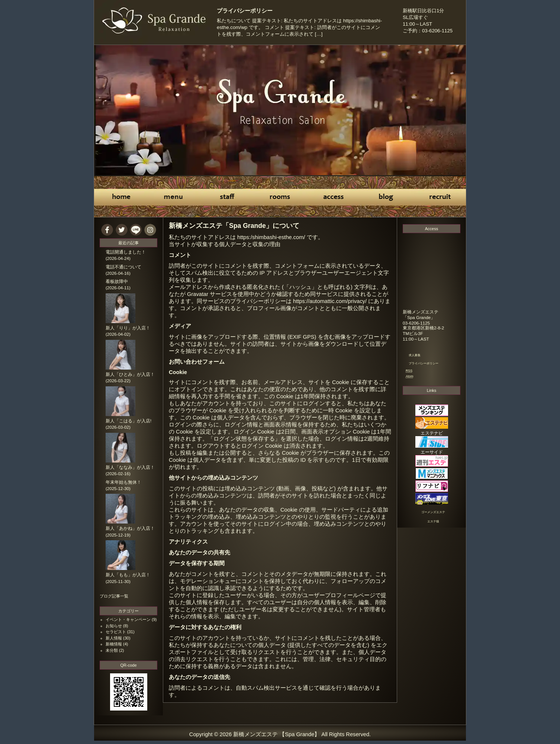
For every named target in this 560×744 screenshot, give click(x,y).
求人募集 (415, 355)
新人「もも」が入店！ (128, 575)
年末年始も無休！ (123, 482)
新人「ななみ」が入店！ (130, 467)
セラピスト (116, 632)
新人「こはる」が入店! (128, 421)
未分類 (112, 650)
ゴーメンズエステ (433, 512)
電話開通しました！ (126, 252)
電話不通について (123, 267)
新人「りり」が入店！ (128, 328)
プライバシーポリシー (245, 11)
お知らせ (114, 626)
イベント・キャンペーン (128, 619)
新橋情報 (114, 644)
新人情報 (114, 638)
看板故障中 (117, 281)
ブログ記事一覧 (114, 596)
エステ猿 (433, 521)
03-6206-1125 (416, 323)
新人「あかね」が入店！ (130, 528)
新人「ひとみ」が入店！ (130, 374)
